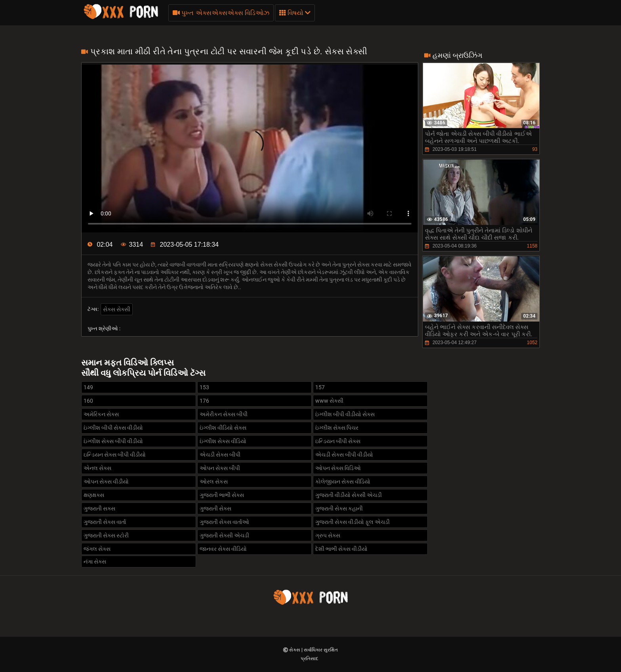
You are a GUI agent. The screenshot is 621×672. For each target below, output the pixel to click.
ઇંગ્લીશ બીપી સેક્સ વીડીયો (113, 428)
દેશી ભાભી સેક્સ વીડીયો (341, 549)
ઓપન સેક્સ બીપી (220, 468)
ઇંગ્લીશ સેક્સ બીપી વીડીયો (113, 441)
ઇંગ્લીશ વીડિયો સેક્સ (223, 428)
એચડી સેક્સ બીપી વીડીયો (344, 455)
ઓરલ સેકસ (214, 482)
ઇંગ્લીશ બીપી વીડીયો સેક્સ (345, 414)
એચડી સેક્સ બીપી (220, 455)
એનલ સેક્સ (97, 468)
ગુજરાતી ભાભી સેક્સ (222, 495)
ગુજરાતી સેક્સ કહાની (339, 508)
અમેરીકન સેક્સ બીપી (224, 414)
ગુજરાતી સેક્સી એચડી (224, 535)
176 (204, 401)
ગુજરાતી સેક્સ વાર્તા (105, 522)
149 (88, 387)
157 (320, 387)
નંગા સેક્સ (95, 562)
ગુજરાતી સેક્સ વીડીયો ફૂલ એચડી (352, 522)
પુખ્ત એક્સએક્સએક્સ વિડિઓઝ (221, 13)
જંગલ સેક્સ (97, 549)
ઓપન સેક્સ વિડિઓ (338, 468)
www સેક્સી (329, 401)
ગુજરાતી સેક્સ (215, 508)
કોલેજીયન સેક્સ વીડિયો (343, 482)
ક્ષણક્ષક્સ (94, 495)
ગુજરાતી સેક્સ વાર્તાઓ (224, 522)
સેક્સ (295, 650)
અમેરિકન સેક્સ (101, 414)
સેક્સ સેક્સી (117, 309)
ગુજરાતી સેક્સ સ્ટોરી (106, 535)
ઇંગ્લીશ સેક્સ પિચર (337, 428)
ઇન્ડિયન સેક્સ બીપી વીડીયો (115, 455)
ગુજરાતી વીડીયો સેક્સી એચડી (349, 495)
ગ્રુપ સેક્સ (328, 535)
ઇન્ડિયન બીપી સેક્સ (338, 441)
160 (88, 401)
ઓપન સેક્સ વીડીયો (106, 482)
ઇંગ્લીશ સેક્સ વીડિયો (223, 441)
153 (204, 387)
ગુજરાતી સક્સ (99, 508)
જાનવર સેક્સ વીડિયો (223, 549)
